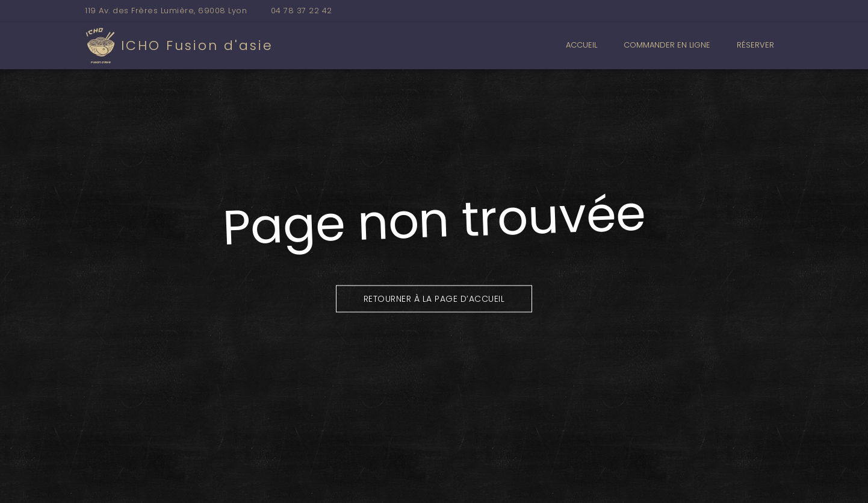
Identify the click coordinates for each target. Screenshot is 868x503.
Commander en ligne (667, 45)
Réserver (755, 45)
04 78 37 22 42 (302, 11)
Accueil (581, 45)
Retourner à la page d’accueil (434, 298)
